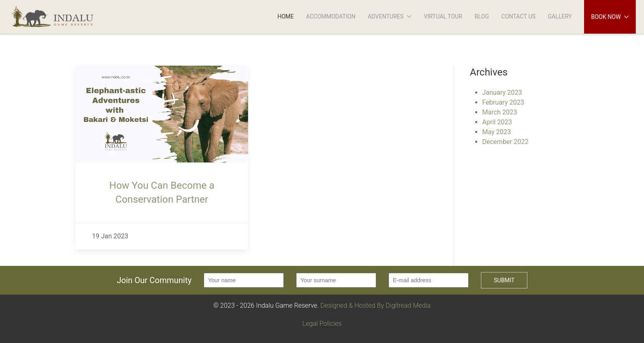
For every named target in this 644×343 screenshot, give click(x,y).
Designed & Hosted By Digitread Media (376, 305)
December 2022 (505, 142)
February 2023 (503, 102)
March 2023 (500, 112)
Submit (504, 280)
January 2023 (502, 93)
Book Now (610, 17)
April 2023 (497, 122)
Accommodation (331, 16)
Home (285, 16)
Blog (482, 16)
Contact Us (519, 16)
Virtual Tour (443, 16)
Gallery (560, 16)
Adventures (390, 16)
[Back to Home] (59, 17)
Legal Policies (322, 324)
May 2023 (497, 132)
